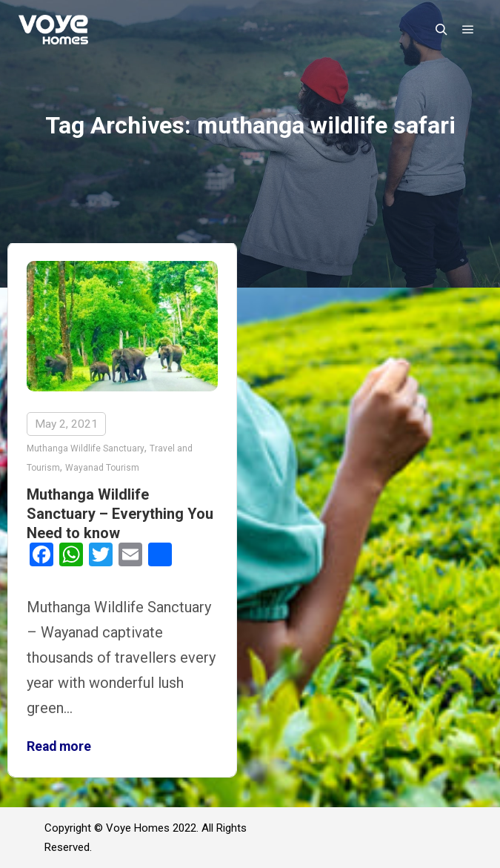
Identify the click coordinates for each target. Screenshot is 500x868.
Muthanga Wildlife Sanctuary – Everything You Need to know (120, 514)
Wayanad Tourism (102, 468)
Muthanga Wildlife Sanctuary (86, 448)
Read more (59, 746)
